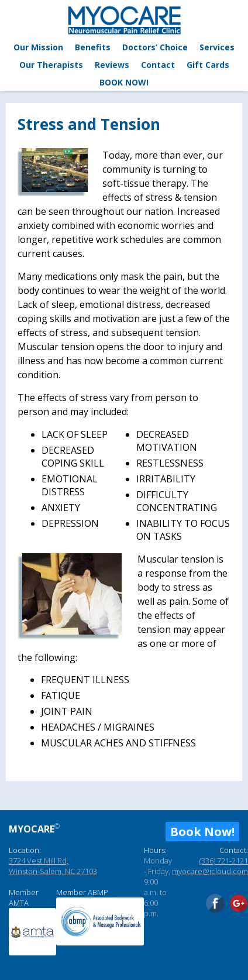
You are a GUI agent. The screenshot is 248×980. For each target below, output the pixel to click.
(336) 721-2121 (224, 861)
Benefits (93, 47)
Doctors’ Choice (155, 47)
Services (217, 47)
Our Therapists (51, 65)
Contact (158, 65)
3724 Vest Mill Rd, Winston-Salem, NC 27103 (53, 866)
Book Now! (202, 832)
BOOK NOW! (124, 82)
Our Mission (38, 47)
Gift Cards (208, 65)
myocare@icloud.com (210, 871)
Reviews (112, 65)
